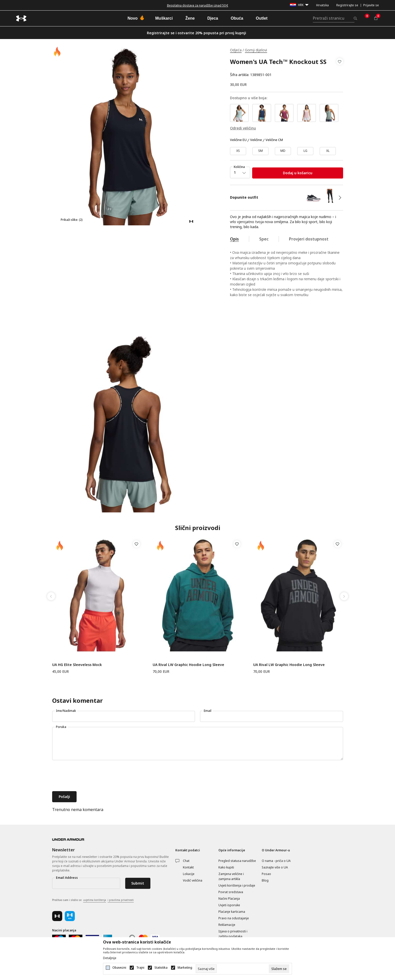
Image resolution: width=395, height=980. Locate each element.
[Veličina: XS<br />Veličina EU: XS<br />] (238, 151)
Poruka (61, 727)
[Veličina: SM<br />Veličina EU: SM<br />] (260, 151)
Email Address (67, 878)
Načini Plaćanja (229, 899)
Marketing (185, 968)
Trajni (140, 968)
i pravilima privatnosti (121, 900)
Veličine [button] (256, 140)
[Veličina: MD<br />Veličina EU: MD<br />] (283, 151)
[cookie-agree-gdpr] (279, 969)
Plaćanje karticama (232, 912)
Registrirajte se (347, 5)
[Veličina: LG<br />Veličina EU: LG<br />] (305, 151)
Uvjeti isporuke (229, 905)
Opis (234, 239)
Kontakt (188, 867)
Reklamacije (227, 925)
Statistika (161, 968)
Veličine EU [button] (238, 140)
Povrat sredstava (231, 892)
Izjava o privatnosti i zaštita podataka (233, 934)
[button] (340, 68)
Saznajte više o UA (275, 867)
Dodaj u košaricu (298, 173)
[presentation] (90, 776)
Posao (266, 874)
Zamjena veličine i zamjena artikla (231, 876)
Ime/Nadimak (66, 711)
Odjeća (236, 50)
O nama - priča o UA (276, 861)
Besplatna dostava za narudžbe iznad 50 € (198, 5)
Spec (264, 239)
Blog (265, 880)
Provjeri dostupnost (309, 239)
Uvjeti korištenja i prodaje (237, 885)
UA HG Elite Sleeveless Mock (77, 665)
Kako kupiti (226, 867)
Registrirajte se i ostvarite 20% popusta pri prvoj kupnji (196, 33)
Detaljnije (110, 958)
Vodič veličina (193, 880)
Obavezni (119, 968)
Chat (186, 861)
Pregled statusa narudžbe (237, 861)
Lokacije (189, 874)
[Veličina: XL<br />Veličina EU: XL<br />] (328, 151)
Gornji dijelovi (256, 50)
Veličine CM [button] (274, 140)
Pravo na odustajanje (234, 918)
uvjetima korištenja (95, 900)
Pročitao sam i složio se (93, 900)
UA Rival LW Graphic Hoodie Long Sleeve (188, 665)
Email (208, 711)
